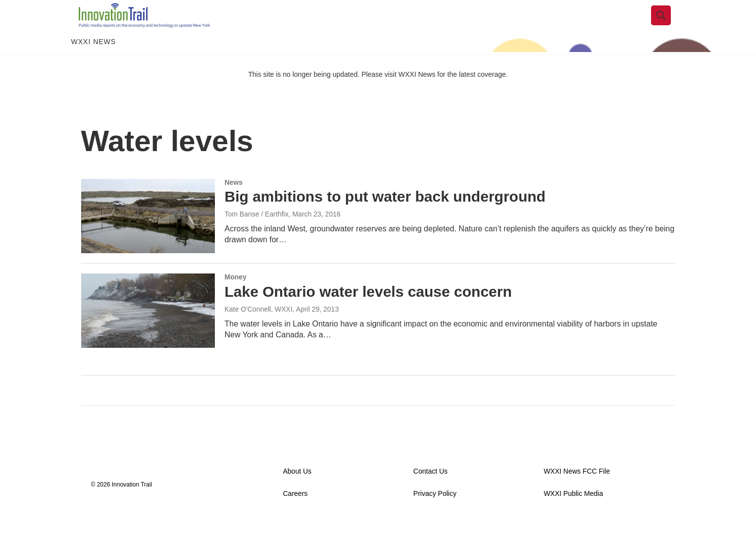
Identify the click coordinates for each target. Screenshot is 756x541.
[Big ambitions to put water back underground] (148, 237)
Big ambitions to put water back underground (385, 218)
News (234, 204)
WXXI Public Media (573, 515)
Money (236, 298)
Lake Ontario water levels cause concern (368, 313)
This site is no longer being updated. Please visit (323, 96)
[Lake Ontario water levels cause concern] (148, 332)
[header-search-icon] (669, 26)
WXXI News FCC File (577, 493)
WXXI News (94, 63)
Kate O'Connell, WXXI (259, 330)
